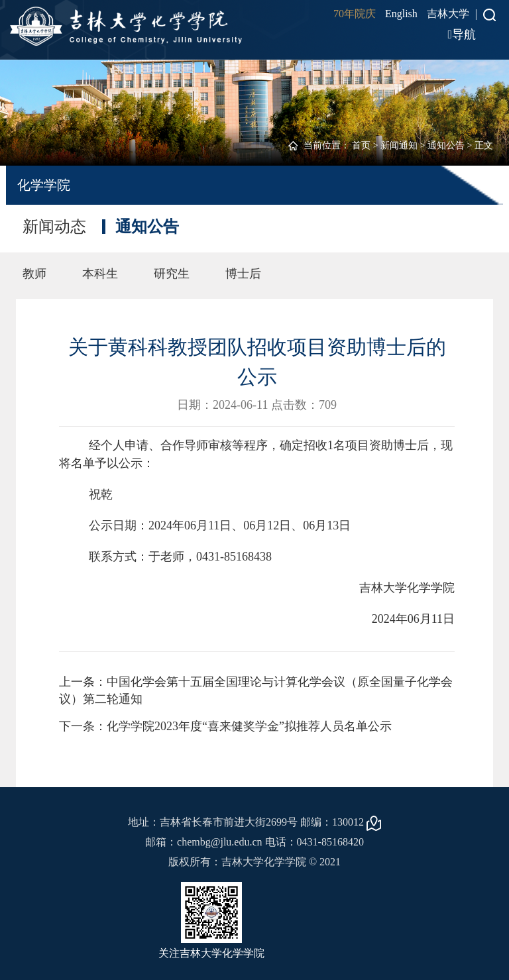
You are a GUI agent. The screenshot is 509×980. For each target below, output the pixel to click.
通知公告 (446, 145)
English (401, 14)
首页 (361, 145)
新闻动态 (54, 227)
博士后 (243, 274)
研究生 (172, 274)
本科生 (100, 274)
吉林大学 (448, 14)
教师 (34, 274)
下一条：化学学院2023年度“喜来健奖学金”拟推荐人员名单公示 (225, 726)
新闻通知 (399, 145)
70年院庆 (355, 14)
